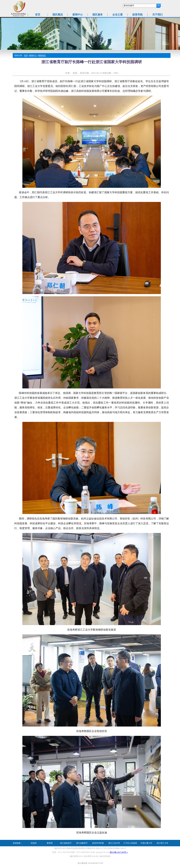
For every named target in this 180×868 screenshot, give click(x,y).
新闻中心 (78, 15)
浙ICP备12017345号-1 (119, 852)
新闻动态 (42, 55)
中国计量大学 (146, 843)
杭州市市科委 (98, 843)
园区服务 (98, 15)
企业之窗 (118, 15)
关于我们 (157, 15)
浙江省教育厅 (82, 843)
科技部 (34, 843)
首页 (38, 15)
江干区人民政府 (130, 843)
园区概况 (58, 15)
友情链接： (18, 843)
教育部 (50, 843)
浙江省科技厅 (66, 843)
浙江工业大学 (114, 843)
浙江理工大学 (162, 843)
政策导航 (137, 15)
